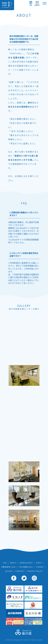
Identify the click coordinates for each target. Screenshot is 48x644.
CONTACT (20, 571)
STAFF (39, 563)
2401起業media (26, 567)
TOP (5, 563)
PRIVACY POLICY (35, 571)
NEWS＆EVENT (26, 563)
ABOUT (13, 563)
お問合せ (37, 5)
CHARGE (40, 567)
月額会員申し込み (8, 567)
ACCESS (9, 571)
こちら (21, 242)
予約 (31, 5)
